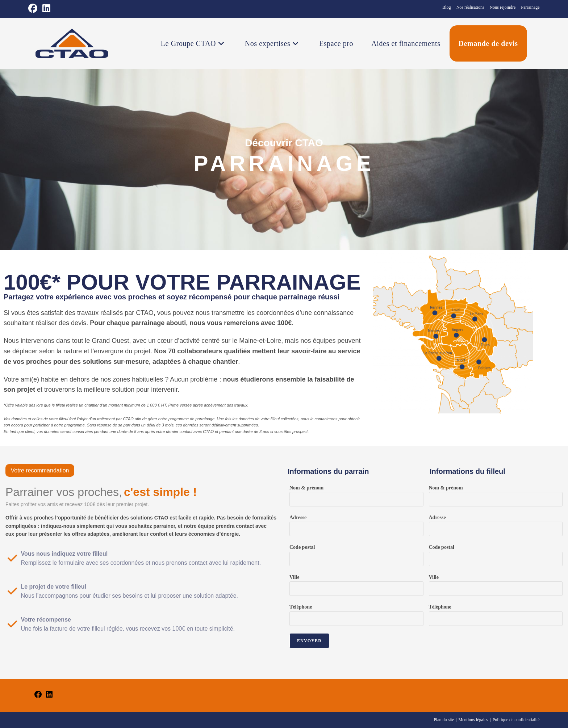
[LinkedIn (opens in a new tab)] (47, 9)
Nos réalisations (470, 7)
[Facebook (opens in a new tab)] (34, 9)
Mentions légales (473, 720)
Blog (446, 7)
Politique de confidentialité (516, 720)
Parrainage (530, 7)
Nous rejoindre (503, 7)
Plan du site (444, 720)
